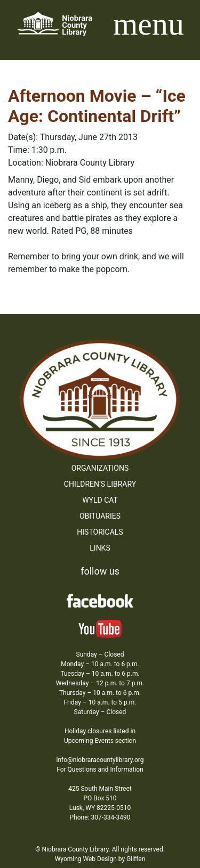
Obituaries (100, 516)
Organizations (100, 468)
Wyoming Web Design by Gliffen (100, 859)
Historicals (100, 532)
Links (100, 548)
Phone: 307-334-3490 (100, 817)
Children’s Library (100, 484)
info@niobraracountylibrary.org (100, 760)
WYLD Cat (100, 500)
